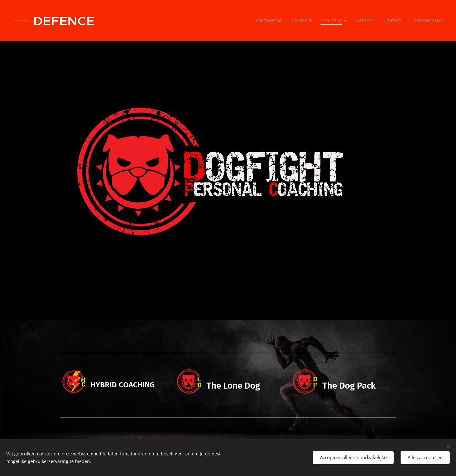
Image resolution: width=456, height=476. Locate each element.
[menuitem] (270, 21)
